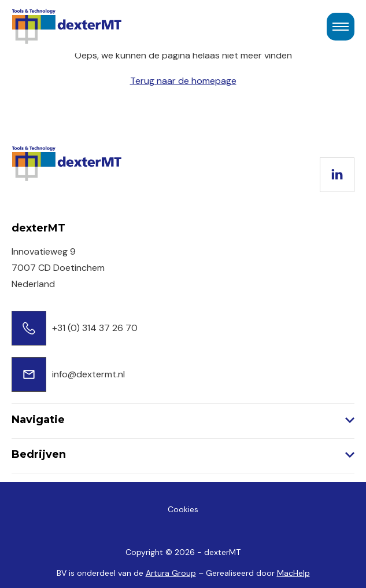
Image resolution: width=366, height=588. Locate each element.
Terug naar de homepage (183, 81)
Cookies (183, 509)
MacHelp (293, 573)
